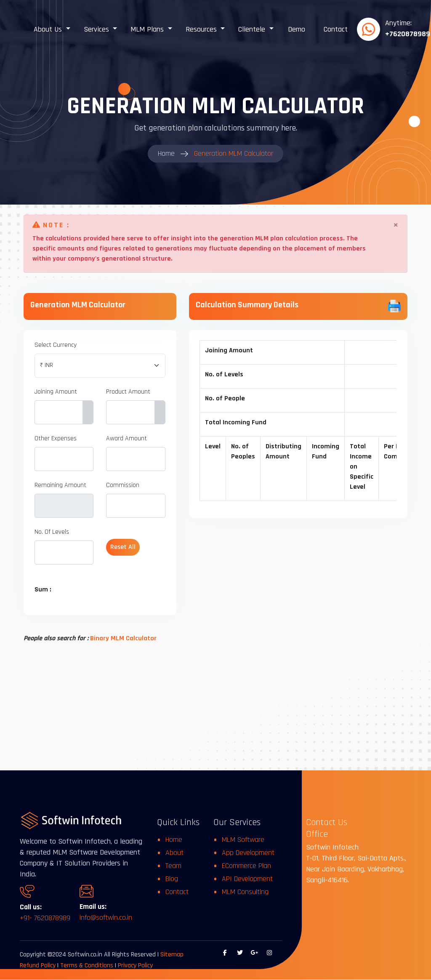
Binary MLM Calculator (123, 638)
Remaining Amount (60, 485)
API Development (247, 879)
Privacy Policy (135, 966)
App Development (248, 853)
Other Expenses (56, 438)
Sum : (43, 590)
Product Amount (128, 392)
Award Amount (126, 438)
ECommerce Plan (246, 866)
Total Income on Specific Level (362, 467)
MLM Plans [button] (148, 29)
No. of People (225, 398)
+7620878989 (408, 34)
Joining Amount (56, 392)
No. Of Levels (52, 532)
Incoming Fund (326, 451)
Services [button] (97, 29)
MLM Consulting (245, 892)
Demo (297, 29)
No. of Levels (225, 374)
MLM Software (243, 840)
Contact (336, 29)
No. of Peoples (243, 451)
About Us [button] (49, 29)
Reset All (123, 547)
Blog (172, 879)
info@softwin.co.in (106, 918)
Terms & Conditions (88, 966)
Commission (123, 485)
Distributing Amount (284, 451)
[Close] (396, 225)
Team (173, 866)
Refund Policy (38, 966)
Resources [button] (202, 29)
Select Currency (56, 345)
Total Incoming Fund (236, 422)
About (174, 853)
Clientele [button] (253, 29)
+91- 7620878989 (45, 918)
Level (213, 446)
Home (174, 840)
